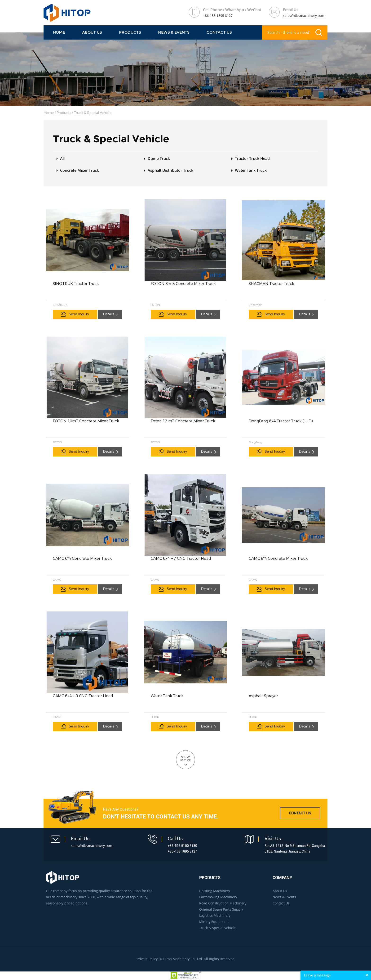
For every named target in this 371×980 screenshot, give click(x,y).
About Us (92, 32)
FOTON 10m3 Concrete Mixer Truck (86, 421)
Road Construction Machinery (223, 903)
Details (108, 314)
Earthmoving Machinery (218, 897)
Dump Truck (159, 158)
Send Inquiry (79, 314)
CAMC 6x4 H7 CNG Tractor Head (181, 558)
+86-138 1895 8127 (218, 16)
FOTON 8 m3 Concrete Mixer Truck (183, 284)
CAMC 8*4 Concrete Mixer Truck (278, 558)
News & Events (284, 897)
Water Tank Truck (251, 170)
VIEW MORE (186, 759)
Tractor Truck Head (252, 158)
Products (130, 32)
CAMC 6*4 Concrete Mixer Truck (82, 558)
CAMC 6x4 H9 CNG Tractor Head (83, 696)
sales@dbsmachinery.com (304, 16)
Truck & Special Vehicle (93, 113)
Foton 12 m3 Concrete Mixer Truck (183, 421)
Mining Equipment (214, 922)
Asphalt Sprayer (263, 696)
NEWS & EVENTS (174, 32)
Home (59, 32)
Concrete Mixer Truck (79, 170)
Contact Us (219, 32)
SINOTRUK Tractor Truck (76, 284)
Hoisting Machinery (215, 891)
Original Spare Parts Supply (221, 909)
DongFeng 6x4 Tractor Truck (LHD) (281, 421)
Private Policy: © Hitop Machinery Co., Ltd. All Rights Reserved (186, 959)
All (62, 158)
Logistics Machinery (215, 915)
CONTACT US (300, 813)
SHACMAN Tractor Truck (271, 284)
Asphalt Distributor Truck (170, 170)
